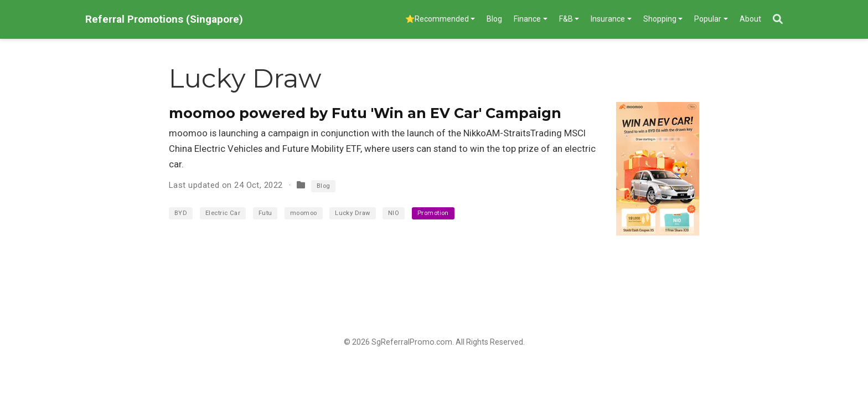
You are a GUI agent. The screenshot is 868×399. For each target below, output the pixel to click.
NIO (394, 213)
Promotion (433, 213)
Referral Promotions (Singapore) (164, 19)
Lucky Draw (353, 213)
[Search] (778, 20)
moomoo (304, 213)
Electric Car (223, 213)
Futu (265, 213)
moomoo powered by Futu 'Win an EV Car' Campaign (365, 113)
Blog (324, 186)
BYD (181, 213)
